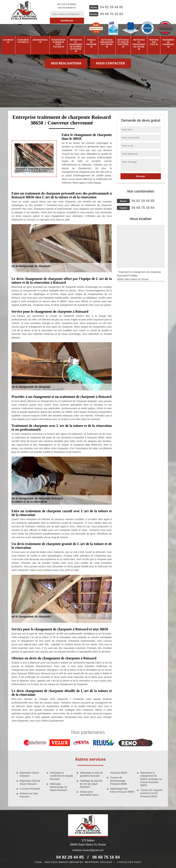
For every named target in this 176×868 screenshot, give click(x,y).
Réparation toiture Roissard (29, 774)
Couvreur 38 (8, 41)
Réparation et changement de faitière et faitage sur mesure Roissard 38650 (151, 779)
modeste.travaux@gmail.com (88, 850)
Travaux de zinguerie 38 (91, 43)
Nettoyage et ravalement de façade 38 (139, 44)
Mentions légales (99, 862)
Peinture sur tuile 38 (154, 42)
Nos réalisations (66, 63)
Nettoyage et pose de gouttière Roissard (91, 774)
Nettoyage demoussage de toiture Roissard (58, 787)
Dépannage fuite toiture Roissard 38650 (122, 790)
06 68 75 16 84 (111, 14)
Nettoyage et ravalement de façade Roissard (61, 776)
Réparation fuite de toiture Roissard (30, 782)
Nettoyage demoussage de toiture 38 (107, 43)
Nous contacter (111, 63)
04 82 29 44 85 (111, 7)
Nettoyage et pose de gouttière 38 (123, 43)
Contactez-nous (129, 862)
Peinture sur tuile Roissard (29, 795)
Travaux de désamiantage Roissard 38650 (119, 781)
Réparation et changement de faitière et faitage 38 (76, 46)
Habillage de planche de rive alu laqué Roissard (91, 784)
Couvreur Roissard (30, 789)
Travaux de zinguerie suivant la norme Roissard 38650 (151, 793)
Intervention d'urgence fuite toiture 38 (58, 43)
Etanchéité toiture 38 (23, 41)
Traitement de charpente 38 (168, 43)
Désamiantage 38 (40, 41)
